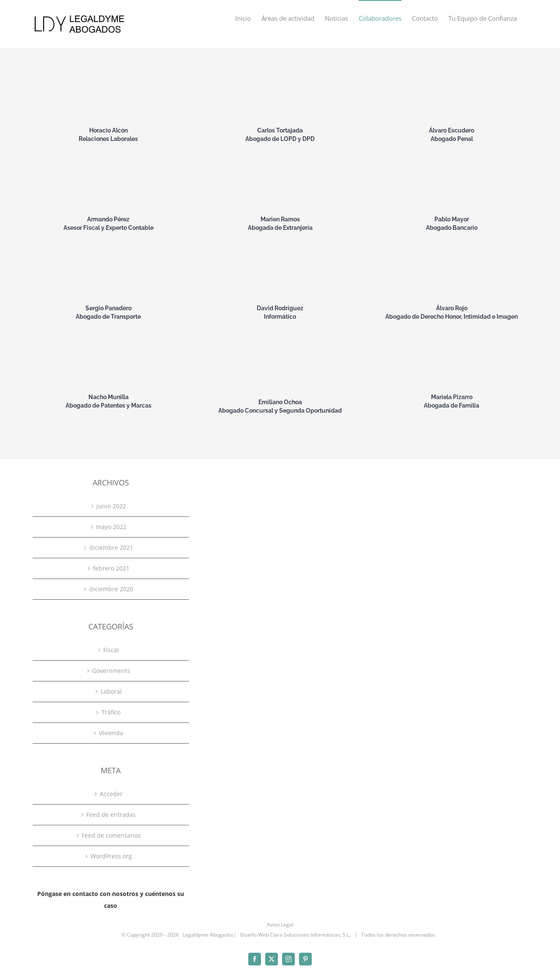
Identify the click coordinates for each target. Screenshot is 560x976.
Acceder (111, 794)
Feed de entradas (111, 815)
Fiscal (111, 650)
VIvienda (111, 733)
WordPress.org (111, 856)
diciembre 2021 (111, 547)
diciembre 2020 (111, 589)
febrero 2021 (111, 568)
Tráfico (111, 712)
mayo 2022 (111, 527)
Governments (111, 671)
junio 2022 (111, 506)
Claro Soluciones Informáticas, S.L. (310, 935)
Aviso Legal (280, 925)
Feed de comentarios (111, 835)
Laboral (111, 691)
